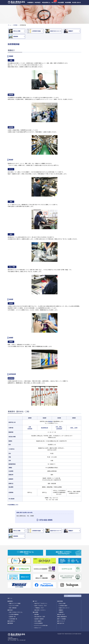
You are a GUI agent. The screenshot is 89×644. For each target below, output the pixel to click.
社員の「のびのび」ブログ (41, 606)
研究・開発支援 (13, 608)
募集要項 (61, 612)
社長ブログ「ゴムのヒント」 (41, 603)
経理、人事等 (74, 428)
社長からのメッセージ (64, 608)
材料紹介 (38, 3)
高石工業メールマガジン (40, 610)
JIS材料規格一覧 (13, 619)
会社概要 (61, 3)
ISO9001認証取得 (39, 623)
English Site (61, 623)
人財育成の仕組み (63, 606)
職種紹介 (61, 610)
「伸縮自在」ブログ (39, 608)
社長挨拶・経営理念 (39, 619)
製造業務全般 (44, 428)
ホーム (9, 25)
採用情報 (69, 3)
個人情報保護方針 (63, 616)
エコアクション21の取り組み (41, 625)
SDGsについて (38, 627)
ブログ (55, 2)
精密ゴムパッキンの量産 (15, 603)
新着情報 (50, 421)
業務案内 (31, 3)
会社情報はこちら (14, 505)
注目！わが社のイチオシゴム (16, 612)
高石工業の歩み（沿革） (40, 616)
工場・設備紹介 (38, 621)
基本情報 (37, 614)
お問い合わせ (77, 3)
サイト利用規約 (62, 619)
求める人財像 (62, 603)
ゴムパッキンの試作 (14, 606)
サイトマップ (62, 621)
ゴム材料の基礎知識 (14, 614)
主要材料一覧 (12, 616)
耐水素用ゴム (47, 3)
